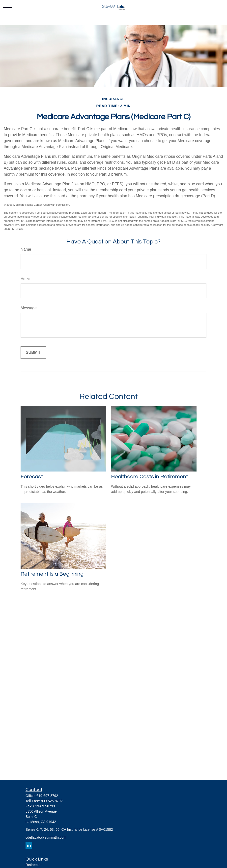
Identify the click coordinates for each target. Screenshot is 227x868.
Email (26, 279)
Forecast (32, 477)
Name (26, 249)
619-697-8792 (47, 796)
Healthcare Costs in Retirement (150, 477)
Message (29, 308)
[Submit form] (33, 353)
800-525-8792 (52, 801)
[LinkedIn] (29, 845)
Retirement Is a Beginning (52, 574)
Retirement (34, 865)
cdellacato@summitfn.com (46, 837)
